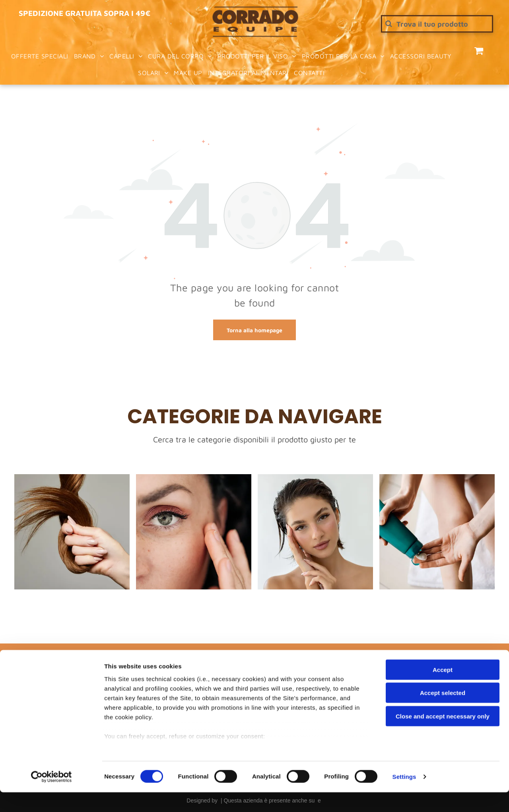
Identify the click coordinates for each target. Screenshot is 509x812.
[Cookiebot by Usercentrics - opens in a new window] (51, 796)
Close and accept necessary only (443, 736)
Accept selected (443, 712)
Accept (443, 689)
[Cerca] (437, 24)
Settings (404, 796)
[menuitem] (40, 56)
